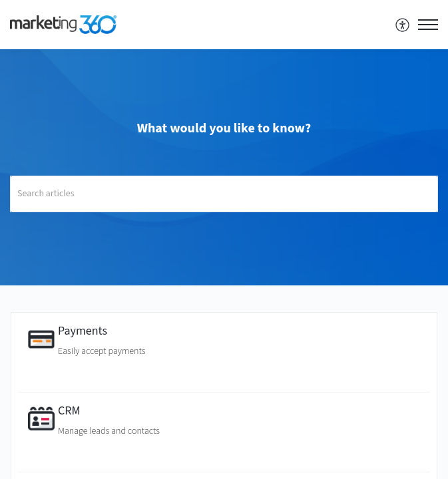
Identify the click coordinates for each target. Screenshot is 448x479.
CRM (69, 411)
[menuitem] (403, 25)
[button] (403, 25)
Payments (83, 331)
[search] (224, 194)
